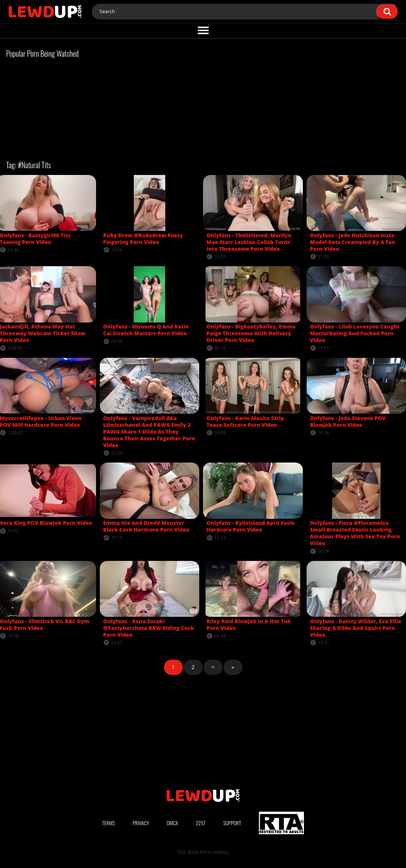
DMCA (172, 823)
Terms (108, 823)
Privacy (141, 823)
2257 (201, 823)
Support (232, 823)
